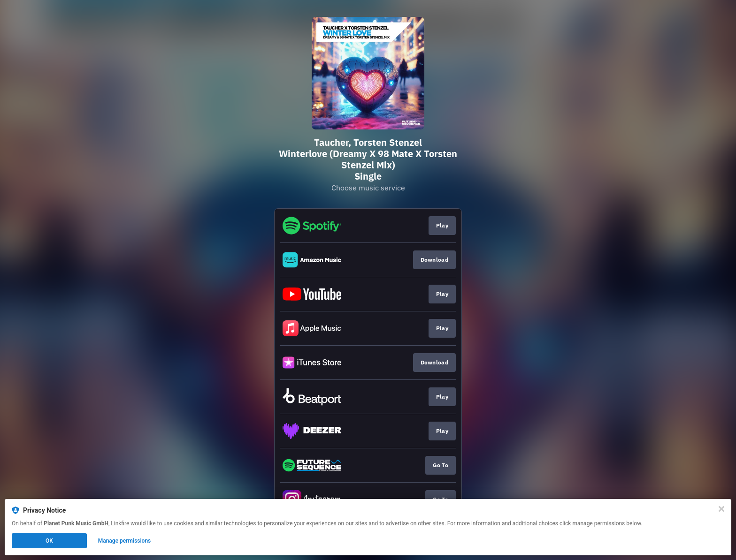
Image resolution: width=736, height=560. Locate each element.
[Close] (721, 509)
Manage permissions (125, 541)
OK (49, 541)
